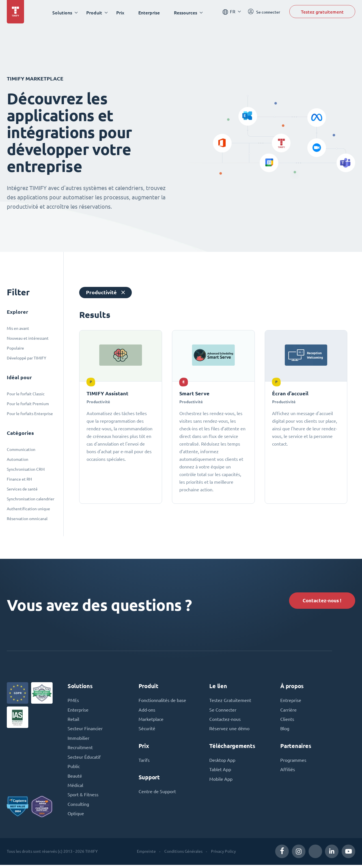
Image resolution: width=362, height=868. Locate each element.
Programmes (293, 762)
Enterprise (150, 13)
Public (74, 769)
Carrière (288, 711)
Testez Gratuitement (230, 702)
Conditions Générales (183, 854)
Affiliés (288, 772)
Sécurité (147, 730)
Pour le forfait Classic (26, 394)
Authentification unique (28, 509)
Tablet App (220, 772)
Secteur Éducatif (84, 759)
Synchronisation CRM (26, 469)
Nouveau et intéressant (28, 338)
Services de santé (22, 489)
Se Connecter (223, 711)
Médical (75, 788)
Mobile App (221, 781)
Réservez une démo (229, 730)
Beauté (75, 778)
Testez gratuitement (322, 12)
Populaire (15, 348)
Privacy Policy (223, 854)
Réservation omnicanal (27, 519)
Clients (287, 721)
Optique (76, 817)
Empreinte (146, 854)
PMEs (73, 702)
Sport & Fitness (83, 798)
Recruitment (80, 750)
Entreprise (291, 702)
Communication (21, 450)
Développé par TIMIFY (26, 358)
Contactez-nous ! (321, 601)
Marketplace (151, 721)
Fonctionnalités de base (162, 702)
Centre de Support (157, 794)
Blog (285, 730)
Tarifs (144, 762)
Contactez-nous (225, 721)
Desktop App (222, 762)
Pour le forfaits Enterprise (30, 414)
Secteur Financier (85, 730)
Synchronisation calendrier (31, 499)
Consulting (78, 807)
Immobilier (78, 740)
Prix (121, 13)
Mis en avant (18, 328)
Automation (18, 459)
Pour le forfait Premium (28, 404)
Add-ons (147, 711)
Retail (73, 721)
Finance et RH (19, 479)
